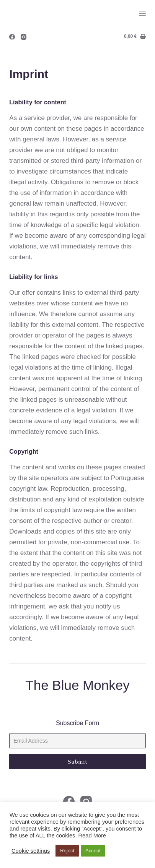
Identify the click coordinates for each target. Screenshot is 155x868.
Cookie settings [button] (31, 851)
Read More (92, 836)
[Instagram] (24, 37)
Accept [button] (93, 851)
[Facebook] (12, 37)
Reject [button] (67, 851)
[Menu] (142, 13)
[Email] (77, 741)
